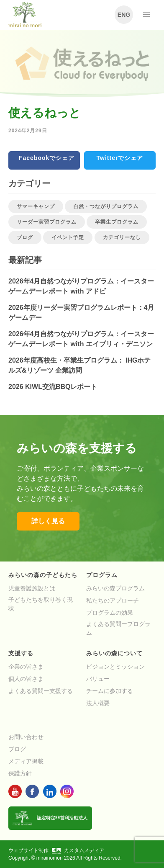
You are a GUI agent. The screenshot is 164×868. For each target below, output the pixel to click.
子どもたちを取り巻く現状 (41, 604)
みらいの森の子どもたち (43, 575)
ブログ (25, 237)
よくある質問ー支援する (41, 691)
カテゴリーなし (122, 237)
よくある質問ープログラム (118, 628)
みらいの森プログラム (115, 588)
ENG (124, 15)
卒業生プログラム (117, 222)
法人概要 (98, 703)
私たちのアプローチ (113, 600)
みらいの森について (114, 653)
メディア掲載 (26, 761)
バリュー (98, 679)
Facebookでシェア (47, 158)
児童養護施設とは (32, 588)
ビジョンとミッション (115, 667)
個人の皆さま (26, 679)
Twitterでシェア (120, 158)
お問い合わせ (26, 737)
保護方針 (20, 773)
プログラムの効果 (110, 613)
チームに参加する (110, 691)
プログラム (102, 575)
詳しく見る (48, 521)
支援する (21, 653)
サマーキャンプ (36, 206)
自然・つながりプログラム (106, 206)
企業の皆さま (26, 667)
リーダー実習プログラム (47, 222)
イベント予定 (68, 237)
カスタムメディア (78, 850)
